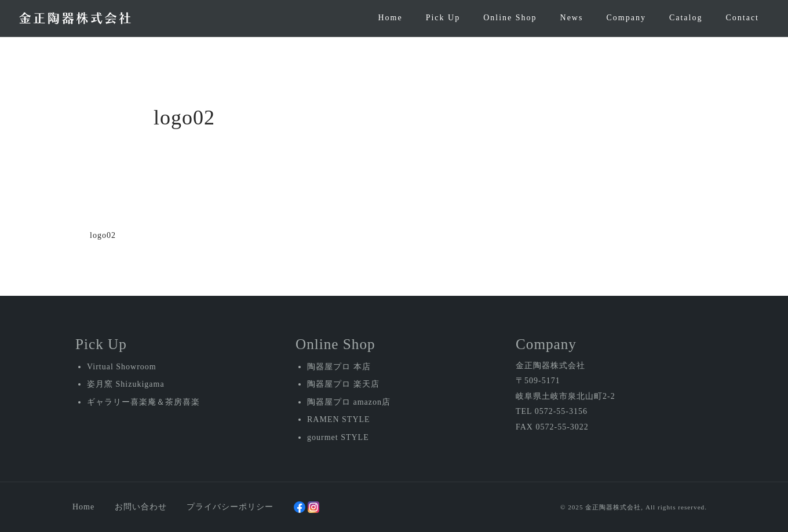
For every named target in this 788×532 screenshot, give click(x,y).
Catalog (686, 18)
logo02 (103, 235)
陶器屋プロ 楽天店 (343, 384)
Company (626, 18)
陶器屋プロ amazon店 (349, 402)
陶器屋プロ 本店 (339, 367)
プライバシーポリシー (230, 507)
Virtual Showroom (122, 367)
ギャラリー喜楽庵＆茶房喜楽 (143, 402)
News (572, 18)
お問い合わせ (141, 507)
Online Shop (510, 18)
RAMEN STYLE (339, 419)
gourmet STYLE (338, 437)
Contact (742, 18)
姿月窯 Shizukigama (126, 384)
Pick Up (443, 18)
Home (390, 18)
